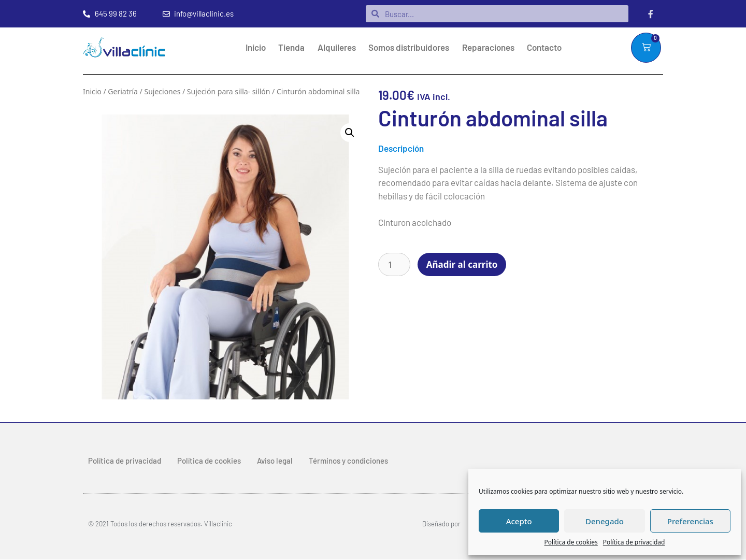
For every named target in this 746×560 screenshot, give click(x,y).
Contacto (544, 48)
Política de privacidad (634, 542)
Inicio (256, 48)
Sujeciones (162, 92)
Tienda (291, 48)
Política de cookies (571, 542)
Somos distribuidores (409, 48)
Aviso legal (275, 461)
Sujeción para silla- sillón (229, 92)
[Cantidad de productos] (394, 265)
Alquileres (337, 48)
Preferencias (690, 521)
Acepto (519, 521)
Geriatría (123, 92)
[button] (350, 133)
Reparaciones (488, 48)
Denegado (605, 521)
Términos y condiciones (348, 461)
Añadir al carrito (462, 265)
